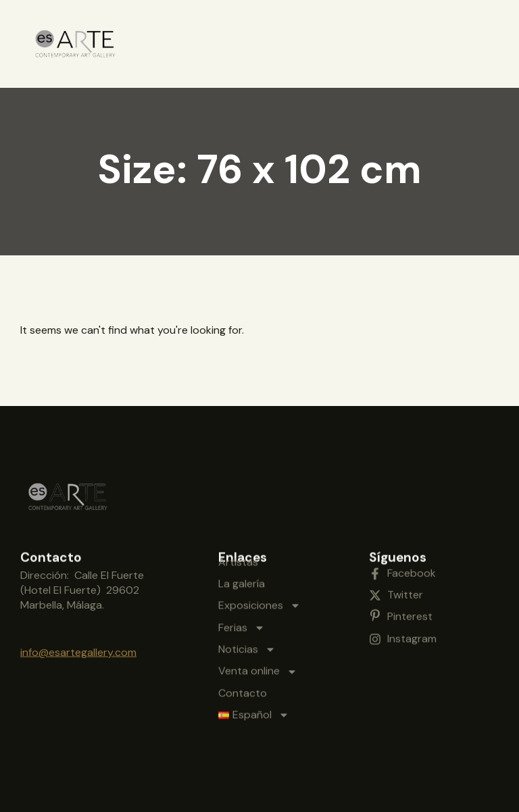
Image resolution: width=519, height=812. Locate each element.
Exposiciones (259, 545)
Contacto (243, 633)
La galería (242, 523)
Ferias (242, 567)
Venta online (258, 611)
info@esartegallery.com (78, 642)
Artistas (238, 502)
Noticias (247, 589)
